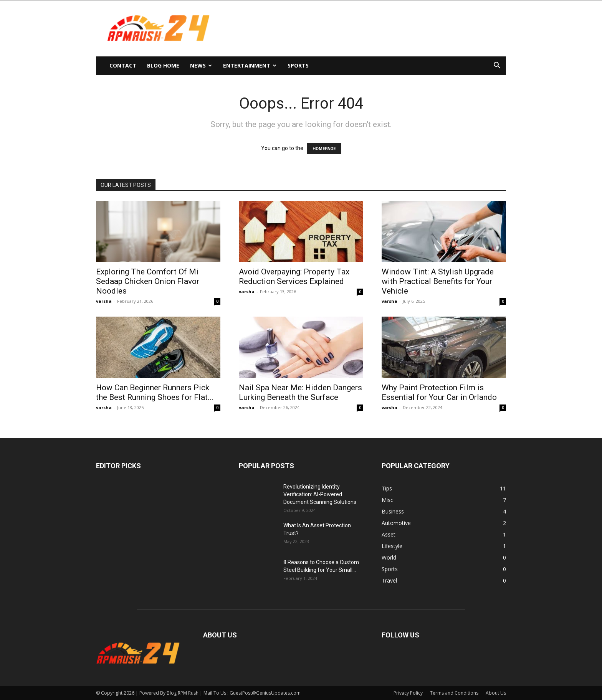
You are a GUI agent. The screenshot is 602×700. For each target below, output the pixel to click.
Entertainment (250, 65)
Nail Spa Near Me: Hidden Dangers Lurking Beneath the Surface (300, 392)
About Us (496, 693)
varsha (104, 301)
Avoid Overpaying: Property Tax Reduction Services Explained (294, 277)
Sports (298, 65)
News (201, 65)
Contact (123, 65)
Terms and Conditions (454, 693)
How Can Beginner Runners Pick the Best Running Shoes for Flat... (155, 392)
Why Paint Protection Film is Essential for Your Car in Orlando (439, 392)
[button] (497, 66)
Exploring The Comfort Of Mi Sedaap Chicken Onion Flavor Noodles (148, 281)
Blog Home (163, 65)
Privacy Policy (408, 693)
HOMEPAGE (324, 149)
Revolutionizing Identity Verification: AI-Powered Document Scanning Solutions (320, 494)
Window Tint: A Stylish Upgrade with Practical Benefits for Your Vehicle (438, 281)
